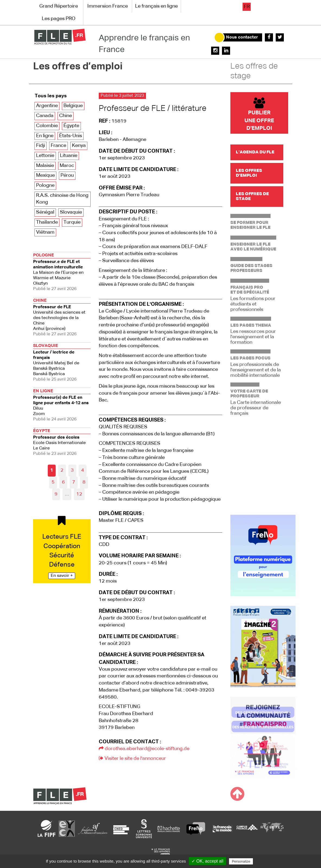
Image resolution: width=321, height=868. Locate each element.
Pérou (67, 175)
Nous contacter (242, 37)
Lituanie (69, 156)
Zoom (62, 405)
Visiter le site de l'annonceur (132, 758)
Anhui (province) (62, 317)
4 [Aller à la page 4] (83, 470)
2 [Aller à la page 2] (62, 470)
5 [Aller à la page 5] (53, 482)
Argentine (47, 106)
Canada (45, 116)
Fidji (41, 146)
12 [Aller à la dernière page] (79, 494)
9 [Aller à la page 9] (56, 494)
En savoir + (62, 576)
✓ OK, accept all (207, 861)
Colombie (47, 126)
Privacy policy (267, 861)
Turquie (72, 222)
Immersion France (108, 6)
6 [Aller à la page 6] (63, 482)
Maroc (67, 166)
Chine (66, 116)
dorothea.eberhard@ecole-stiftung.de (144, 749)
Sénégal (45, 212)
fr (247, 7)
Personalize (241, 861)
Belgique (73, 106)
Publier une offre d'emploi (259, 114)
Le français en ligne (156, 6)
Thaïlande (47, 222)
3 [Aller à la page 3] (72, 470)
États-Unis (71, 136)
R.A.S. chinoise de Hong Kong (62, 199)
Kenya (79, 146)
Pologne (45, 185)
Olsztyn (62, 271)
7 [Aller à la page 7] (74, 482)
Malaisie (45, 166)
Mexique (45, 175)
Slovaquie (71, 212)
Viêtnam (45, 232)
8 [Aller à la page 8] (84, 482)
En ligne (45, 136)
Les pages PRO (59, 19)
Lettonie (45, 156)
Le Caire (62, 442)
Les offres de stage (254, 71)
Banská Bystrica (62, 362)
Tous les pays (51, 96)
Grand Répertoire (59, 6)
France (58, 146)
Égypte (71, 126)
